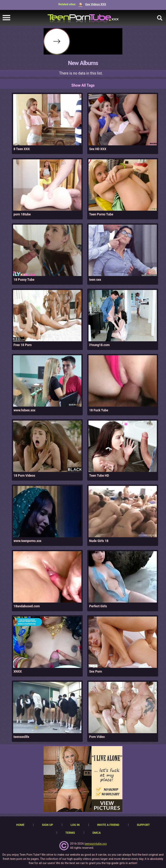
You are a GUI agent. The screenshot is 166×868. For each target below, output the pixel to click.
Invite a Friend (108, 825)
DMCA (97, 833)
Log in (75, 825)
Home (20, 825)
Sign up (48, 825)
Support (143, 825)
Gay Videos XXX (92, 4)
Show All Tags (83, 85)
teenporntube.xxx (96, 844)
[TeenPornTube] (83, 18)
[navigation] (6, 18)
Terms (70, 833)
